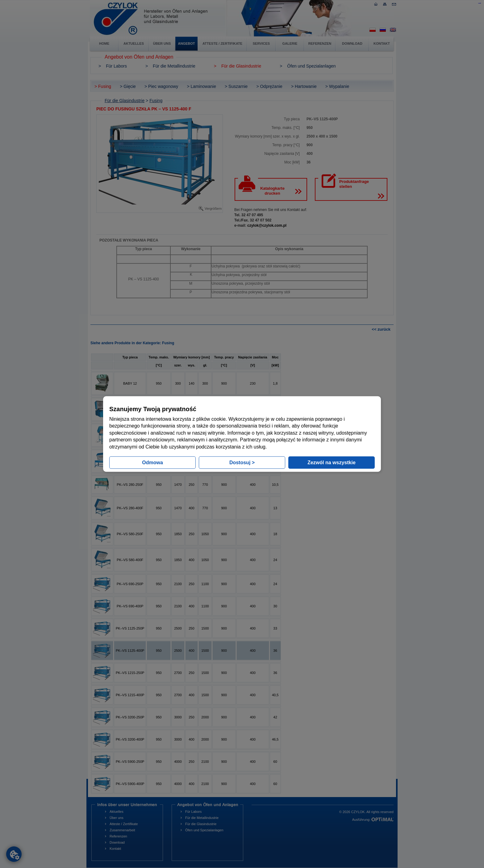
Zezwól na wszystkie (332, 462)
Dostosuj (242, 462)
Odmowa (152, 462)
